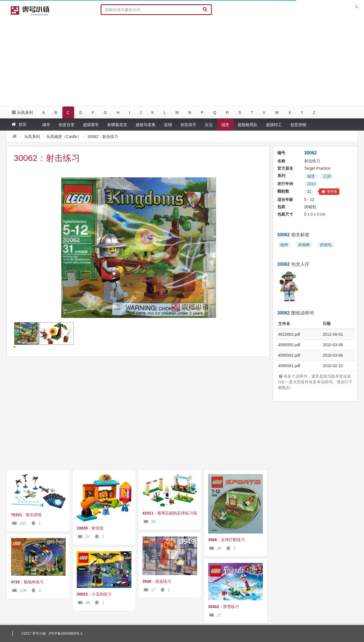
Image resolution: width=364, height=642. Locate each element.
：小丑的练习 (94, 594)
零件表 (329, 192)
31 (309, 192)
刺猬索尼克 (117, 125)
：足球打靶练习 (226, 540)
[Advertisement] (182, 61)
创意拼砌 (298, 125)
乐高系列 (22, 112)
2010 (311, 184)
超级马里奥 (146, 125)
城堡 (225, 125)
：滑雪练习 (224, 607)
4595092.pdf (289, 345)
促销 (168, 125)
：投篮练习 (157, 581)
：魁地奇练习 (27, 582)
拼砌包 (326, 245)
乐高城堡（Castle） (64, 137)
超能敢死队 (248, 125)
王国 (327, 176)
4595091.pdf (289, 366)
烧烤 (284, 245)
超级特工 (274, 125)
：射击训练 (26, 515)
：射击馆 (90, 528)
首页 (19, 124)
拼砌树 (304, 245)
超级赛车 (91, 125)
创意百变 (67, 125)
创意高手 (188, 125)
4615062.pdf (289, 334)
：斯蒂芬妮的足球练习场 (170, 513)
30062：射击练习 (103, 137)
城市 (46, 125)
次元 (209, 125)
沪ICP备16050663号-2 (65, 634)
